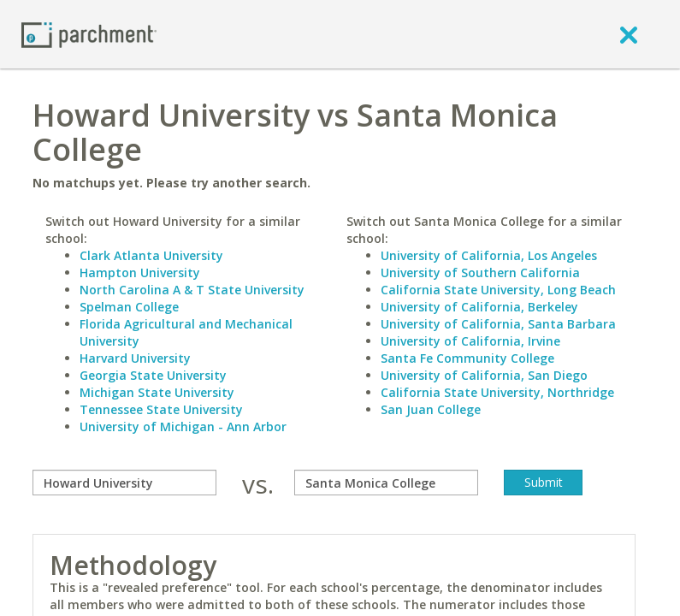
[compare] (124, 483)
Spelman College (129, 307)
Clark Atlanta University (151, 255)
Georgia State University (153, 375)
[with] (386, 483)
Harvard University (135, 358)
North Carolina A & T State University (192, 290)
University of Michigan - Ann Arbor (183, 426)
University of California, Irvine (470, 341)
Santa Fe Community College (467, 358)
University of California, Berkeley (479, 307)
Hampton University (140, 272)
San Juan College (431, 409)
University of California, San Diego (484, 375)
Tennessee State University (161, 409)
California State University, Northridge (497, 392)
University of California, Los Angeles (489, 255)
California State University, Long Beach (498, 290)
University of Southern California (480, 272)
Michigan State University (157, 392)
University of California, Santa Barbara (498, 324)
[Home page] (89, 34)
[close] (629, 34)
